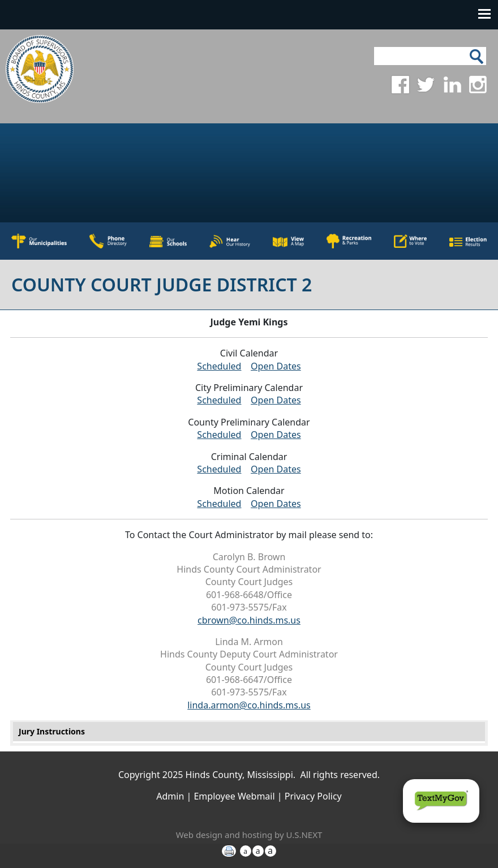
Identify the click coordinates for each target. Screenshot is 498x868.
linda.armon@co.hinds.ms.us (249, 705)
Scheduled (219, 366)
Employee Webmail (234, 796)
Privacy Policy (313, 796)
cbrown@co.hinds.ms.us (249, 620)
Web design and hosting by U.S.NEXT (249, 835)
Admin (170, 796)
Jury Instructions (52, 731)
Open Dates (276, 366)
